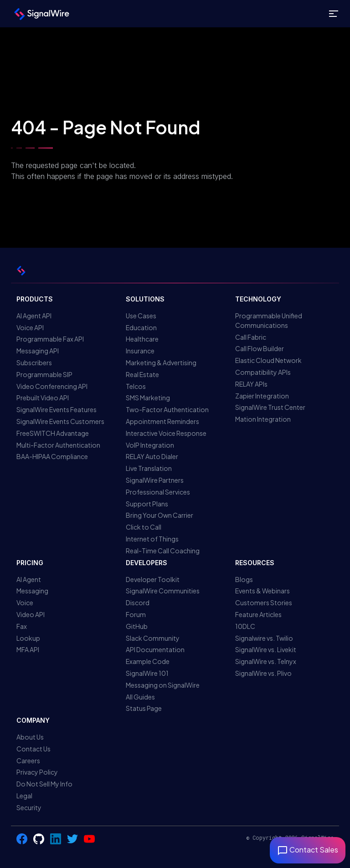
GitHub (137, 626)
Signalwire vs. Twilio (264, 638)
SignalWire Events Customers (60, 421)
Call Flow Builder (260, 348)
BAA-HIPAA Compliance (52, 456)
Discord (138, 602)
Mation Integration (263, 419)
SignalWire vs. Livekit (266, 649)
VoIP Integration (150, 445)
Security (29, 807)
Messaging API (38, 351)
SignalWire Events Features (57, 409)
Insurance (140, 351)
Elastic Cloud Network (268, 360)
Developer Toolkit (153, 579)
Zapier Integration (262, 396)
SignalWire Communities (163, 591)
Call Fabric (251, 337)
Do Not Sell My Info (44, 784)
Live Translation (149, 468)
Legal (24, 796)
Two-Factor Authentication (167, 409)
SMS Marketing (148, 398)
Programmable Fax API (50, 339)
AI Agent (29, 579)
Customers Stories (264, 602)
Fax (22, 626)
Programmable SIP (44, 374)
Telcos (136, 386)
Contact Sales (308, 850)
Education (141, 327)
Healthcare (142, 339)
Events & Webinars (262, 591)
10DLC (245, 626)
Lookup (28, 638)
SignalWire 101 (147, 673)
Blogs (244, 579)
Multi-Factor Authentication (58, 445)
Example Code (148, 661)
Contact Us (33, 749)
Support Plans (147, 504)
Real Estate (142, 374)
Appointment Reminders (162, 421)
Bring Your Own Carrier (160, 515)
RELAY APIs (251, 384)
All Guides (140, 697)
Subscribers (34, 363)
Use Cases (141, 316)
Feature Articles (258, 614)
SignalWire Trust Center (270, 407)
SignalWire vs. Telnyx (266, 661)
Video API (31, 614)
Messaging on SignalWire (163, 685)
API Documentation (155, 649)
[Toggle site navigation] (334, 14)
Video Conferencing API (52, 386)
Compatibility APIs (263, 372)
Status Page (144, 708)
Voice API (30, 327)
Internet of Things (152, 539)
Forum (136, 614)
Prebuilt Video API (43, 398)
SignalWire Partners (155, 480)
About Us (30, 737)
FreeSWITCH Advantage (53, 433)
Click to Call (144, 527)
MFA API (28, 649)
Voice (25, 602)
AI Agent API (34, 316)
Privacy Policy (37, 772)
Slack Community (153, 638)
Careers (28, 761)
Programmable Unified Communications (269, 320)
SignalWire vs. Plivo (263, 673)
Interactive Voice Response (166, 433)
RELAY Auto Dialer (152, 456)
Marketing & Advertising (161, 363)
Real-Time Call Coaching (163, 551)
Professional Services (158, 492)
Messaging (32, 591)
